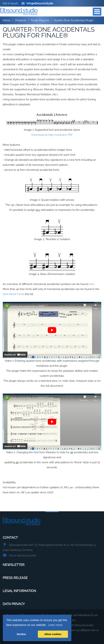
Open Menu (97, 12)
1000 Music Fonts (13, 294)
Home (7, 20)
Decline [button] (21, 634)
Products (21, 20)
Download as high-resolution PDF (52, 135)
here (91, 284)
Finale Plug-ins (40, 20)
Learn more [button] (55, 625)
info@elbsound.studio (37, 3)
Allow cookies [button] (53, 634)
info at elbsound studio (22, 555)
